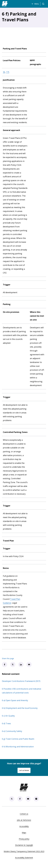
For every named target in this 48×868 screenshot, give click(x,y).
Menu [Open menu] (35, 4)
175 (8, 72)
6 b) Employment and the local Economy (20, 708)
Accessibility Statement (24, 858)
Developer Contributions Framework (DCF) (21, 681)
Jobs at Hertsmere (24, 820)
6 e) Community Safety (12, 731)
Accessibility (24, 826)
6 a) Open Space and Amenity (15, 700)
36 (4, 72)
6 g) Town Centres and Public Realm (18, 739)
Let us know (24, 770)
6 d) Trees (6, 723)
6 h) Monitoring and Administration (18, 747)
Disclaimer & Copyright (24, 845)
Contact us (24, 814)
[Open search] (43, 4)
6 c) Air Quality (8, 716)
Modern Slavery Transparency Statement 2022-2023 (24, 851)
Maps (24, 833)
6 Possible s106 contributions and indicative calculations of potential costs (22, 691)
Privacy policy (24, 839)
